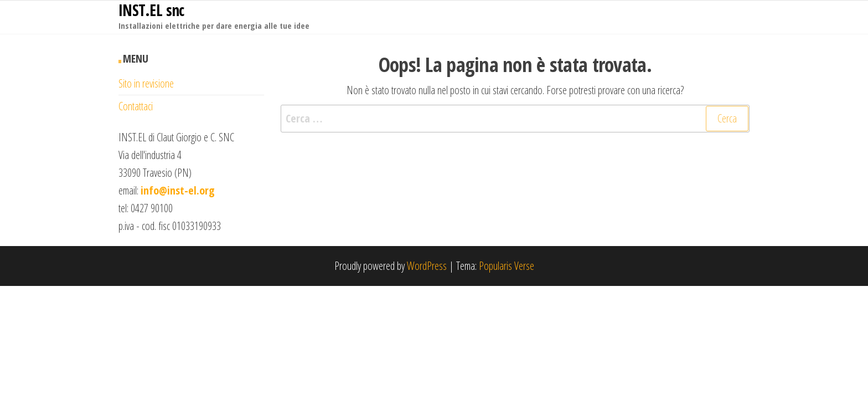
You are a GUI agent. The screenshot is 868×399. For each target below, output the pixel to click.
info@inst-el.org (178, 190)
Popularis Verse (507, 266)
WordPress (427, 266)
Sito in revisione (146, 83)
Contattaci (136, 106)
